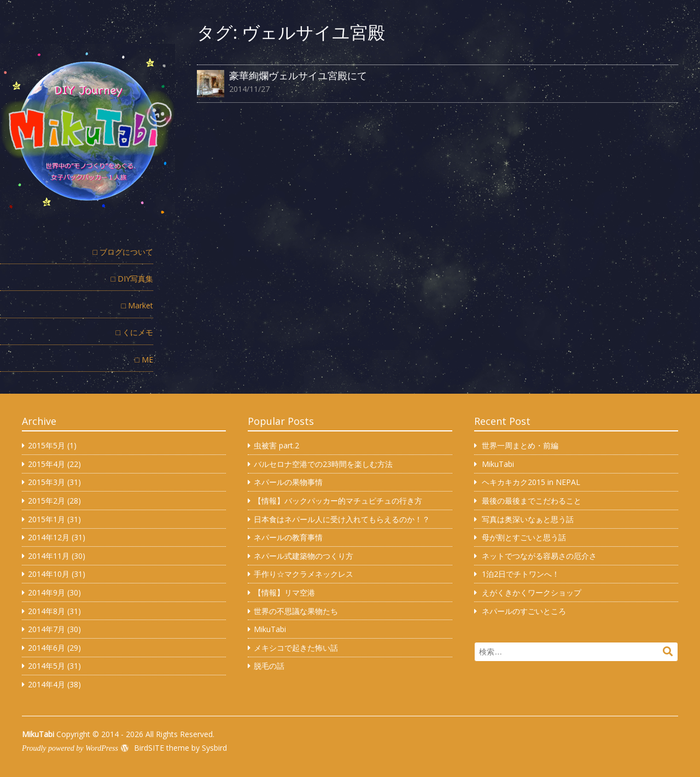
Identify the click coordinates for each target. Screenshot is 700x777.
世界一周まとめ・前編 (520, 445)
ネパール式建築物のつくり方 (304, 556)
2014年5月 (46, 666)
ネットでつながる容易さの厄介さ (539, 556)
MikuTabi (270, 629)
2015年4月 (46, 464)
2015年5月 (46, 445)
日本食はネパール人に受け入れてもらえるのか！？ (342, 519)
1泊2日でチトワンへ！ (521, 574)
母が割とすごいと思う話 (524, 537)
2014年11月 (49, 556)
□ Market (137, 305)
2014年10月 (49, 574)
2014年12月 (49, 537)
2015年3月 (46, 482)
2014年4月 (46, 684)
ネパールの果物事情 (288, 482)
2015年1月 (46, 519)
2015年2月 (46, 501)
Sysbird (214, 748)
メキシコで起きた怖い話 (296, 648)
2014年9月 (46, 592)
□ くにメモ (135, 332)
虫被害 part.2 (276, 445)
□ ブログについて (123, 252)
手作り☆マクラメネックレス (304, 574)
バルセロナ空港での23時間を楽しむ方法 (323, 464)
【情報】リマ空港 (284, 592)
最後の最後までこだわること (532, 501)
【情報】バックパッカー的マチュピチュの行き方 (338, 501)
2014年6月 (46, 648)
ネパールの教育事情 (288, 537)
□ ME (144, 360)
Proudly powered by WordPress (70, 748)
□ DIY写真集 (132, 279)
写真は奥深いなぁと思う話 (528, 519)
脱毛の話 (269, 666)
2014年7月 (46, 629)
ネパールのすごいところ (524, 611)
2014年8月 (46, 611)
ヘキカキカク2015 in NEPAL (531, 482)
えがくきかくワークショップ (532, 592)
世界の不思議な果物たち (296, 611)
